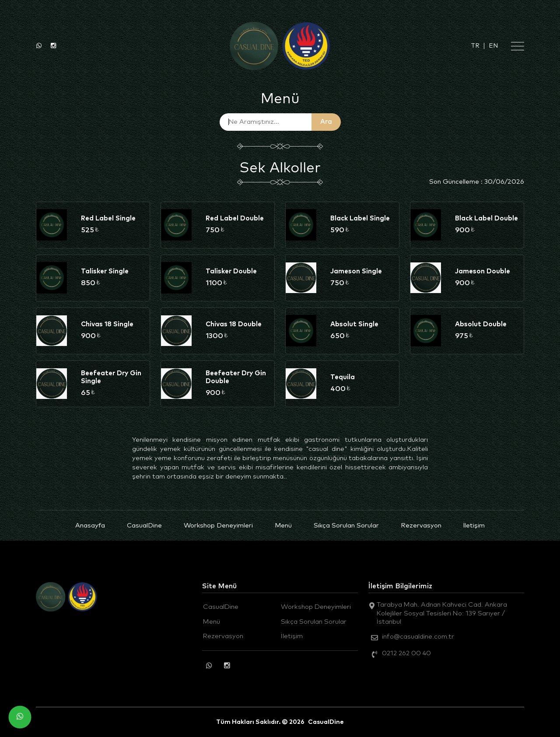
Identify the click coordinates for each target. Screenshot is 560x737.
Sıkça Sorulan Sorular (346, 526)
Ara (326, 122)
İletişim (474, 526)
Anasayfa (90, 526)
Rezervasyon (421, 526)
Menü (283, 526)
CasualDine (144, 526)
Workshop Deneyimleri (218, 526)
